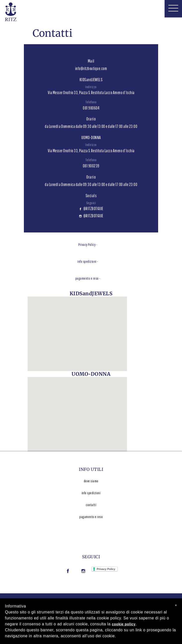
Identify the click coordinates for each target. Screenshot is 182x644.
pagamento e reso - (88, 278)
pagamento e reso (91, 517)
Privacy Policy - (88, 245)
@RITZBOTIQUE (91, 208)
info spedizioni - (88, 261)
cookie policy (124, 624)
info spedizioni (91, 493)
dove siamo (91, 481)
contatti (91, 505)
